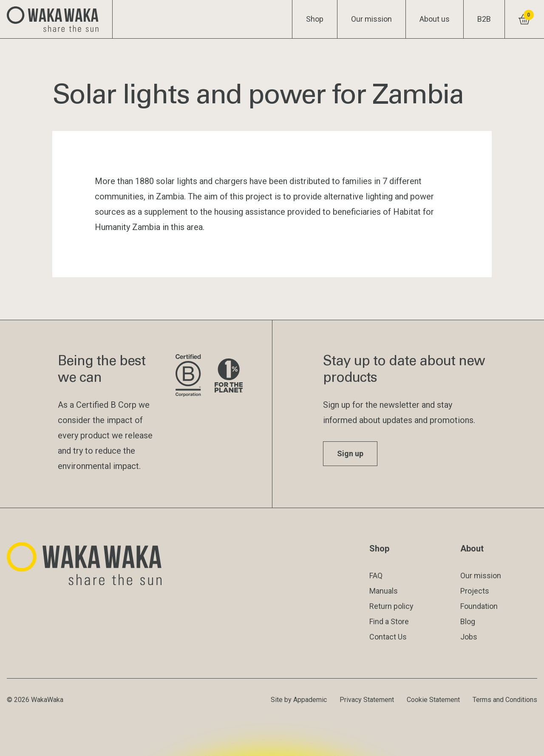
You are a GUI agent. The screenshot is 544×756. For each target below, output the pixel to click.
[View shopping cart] (524, 19)
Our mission (371, 19)
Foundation (479, 606)
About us (435, 19)
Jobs (469, 637)
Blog (468, 621)
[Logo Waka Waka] (56, 19)
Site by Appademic (299, 700)
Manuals (384, 591)
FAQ (376, 576)
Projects (475, 591)
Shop (315, 19)
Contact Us (388, 637)
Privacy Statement (367, 700)
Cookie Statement (433, 700)
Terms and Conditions (505, 700)
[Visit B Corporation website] (188, 376)
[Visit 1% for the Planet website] (229, 376)
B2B (484, 19)
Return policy (391, 606)
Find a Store (389, 621)
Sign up (350, 453)
